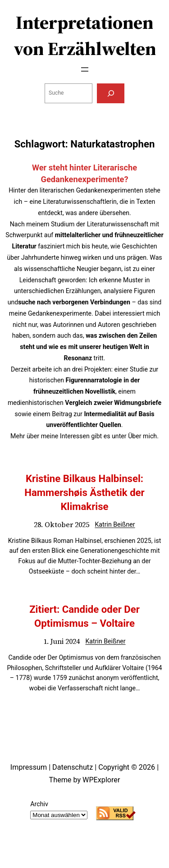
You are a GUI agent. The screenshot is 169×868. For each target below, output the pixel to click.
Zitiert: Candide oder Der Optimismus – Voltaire (84, 616)
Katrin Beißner (115, 524)
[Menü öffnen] (85, 69)
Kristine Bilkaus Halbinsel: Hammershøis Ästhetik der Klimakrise (84, 492)
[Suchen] (110, 93)
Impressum (29, 767)
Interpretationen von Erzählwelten (85, 36)
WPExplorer (101, 780)
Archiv (39, 804)
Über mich (142, 436)
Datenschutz (73, 767)
